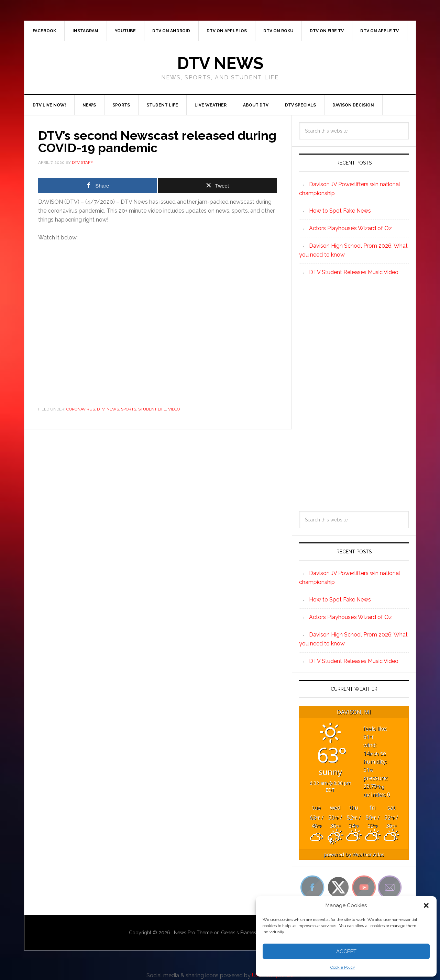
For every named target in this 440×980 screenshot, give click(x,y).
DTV (101, 409)
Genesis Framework (243, 933)
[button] (426, 905)
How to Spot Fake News (340, 211)
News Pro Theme (193, 933)
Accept (346, 951)
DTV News (220, 63)
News (113, 409)
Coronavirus (81, 409)
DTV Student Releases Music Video (354, 272)
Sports (129, 409)
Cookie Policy (343, 967)
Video (174, 409)
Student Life (152, 409)
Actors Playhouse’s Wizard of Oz (350, 228)
